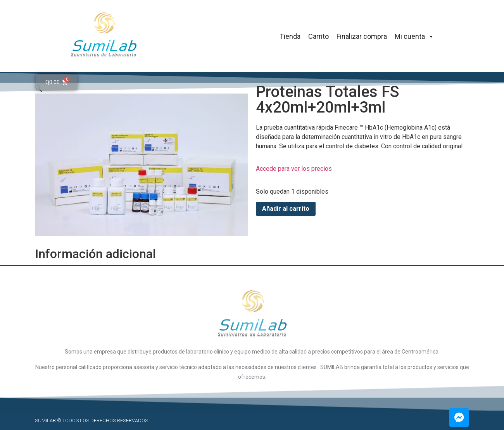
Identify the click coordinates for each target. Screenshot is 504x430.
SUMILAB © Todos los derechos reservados (91, 420)
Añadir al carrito (286, 209)
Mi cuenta (414, 36)
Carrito (318, 36)
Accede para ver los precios (294, 169)
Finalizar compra (362, 36)
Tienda (290, 36)
